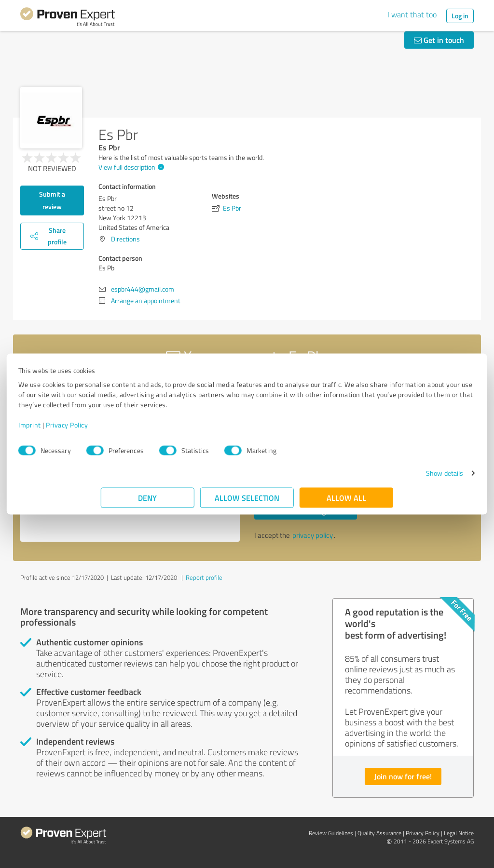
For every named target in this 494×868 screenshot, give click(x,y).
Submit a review (52, 200)
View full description (130, 167)
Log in (460, 16)
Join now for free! (403, 776)
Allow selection (247, 502)
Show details (362, 478)
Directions (125, 239)
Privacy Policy (149, 430)
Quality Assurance (379, 833)
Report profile (204, 577)
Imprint (112, 430)
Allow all (346, 502)
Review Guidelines (331, 833)
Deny (148, 502)
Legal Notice (459, 833)
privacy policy (313, 535)
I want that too (412, 14)
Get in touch (439, 40)
